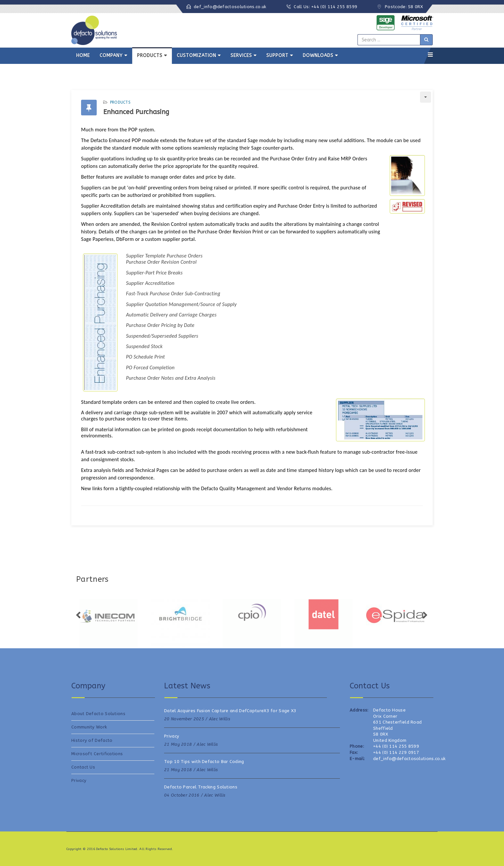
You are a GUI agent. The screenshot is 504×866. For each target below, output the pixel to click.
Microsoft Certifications (97, 754)
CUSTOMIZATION (196, 56)
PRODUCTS (150, 56)
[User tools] (426, 97)
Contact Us (83, 767)
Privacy (79, 780)
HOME (83, 56)
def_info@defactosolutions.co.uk (230, 7)
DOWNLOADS (318, 56)
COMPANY (111, 56)
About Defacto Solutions (98, 714)
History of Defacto (92, 740)
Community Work (89, 727)
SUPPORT (277, 56)
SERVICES (241, 56)
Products (120, 102)
